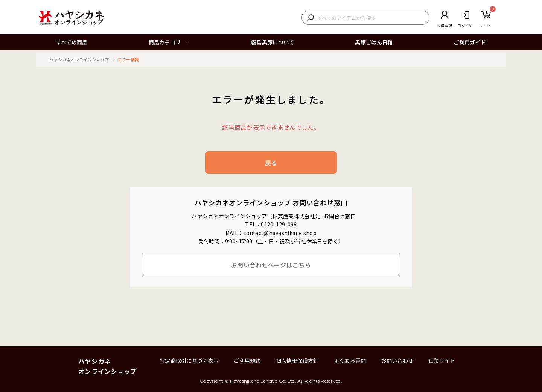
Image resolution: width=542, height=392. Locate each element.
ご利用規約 (247, 360)
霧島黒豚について (273, 42)
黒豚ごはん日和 (374, 42)
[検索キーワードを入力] (371, 18)
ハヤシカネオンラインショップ (79, 59)
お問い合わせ (397, 360)
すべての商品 (72, 42)
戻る (271, 163)
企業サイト (442, 360)
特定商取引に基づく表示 (189, 360)
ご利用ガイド (470, 42)
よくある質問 (350, 360)
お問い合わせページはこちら (271, 265)
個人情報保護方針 (297, 360)
